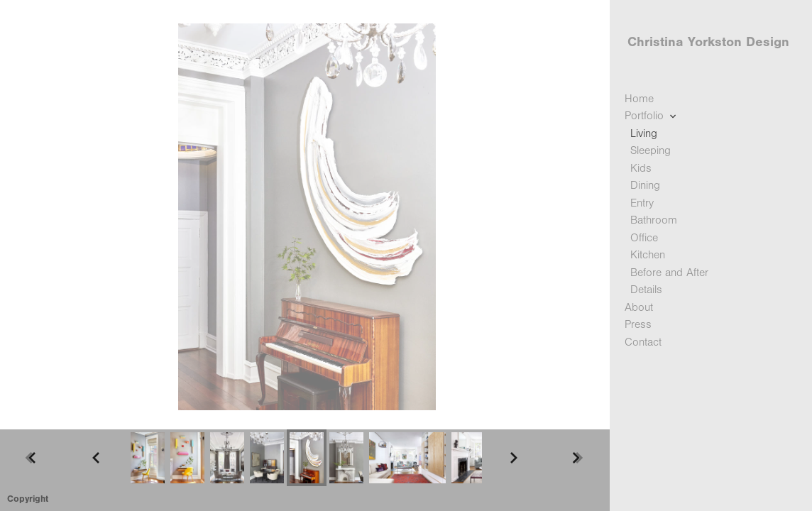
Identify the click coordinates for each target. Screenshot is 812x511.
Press (638, 324)
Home (639, 99)
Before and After (669, 273)
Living (644, 133)
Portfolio (652, 116)
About (639, 307)
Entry (642, 203)
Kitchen (648, 255)
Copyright (28, 499)
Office (644, 238)
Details (646, 290)
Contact (643, 342)
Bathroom (654, 220)
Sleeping (651, 150)
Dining (645, 185)
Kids (641, 168)
